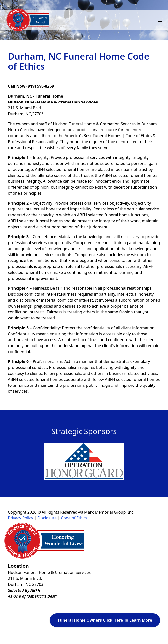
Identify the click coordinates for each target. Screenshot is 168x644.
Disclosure (47, 518)
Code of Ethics (74, 518)
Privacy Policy (21, 518)
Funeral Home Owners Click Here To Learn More (105, 620)
